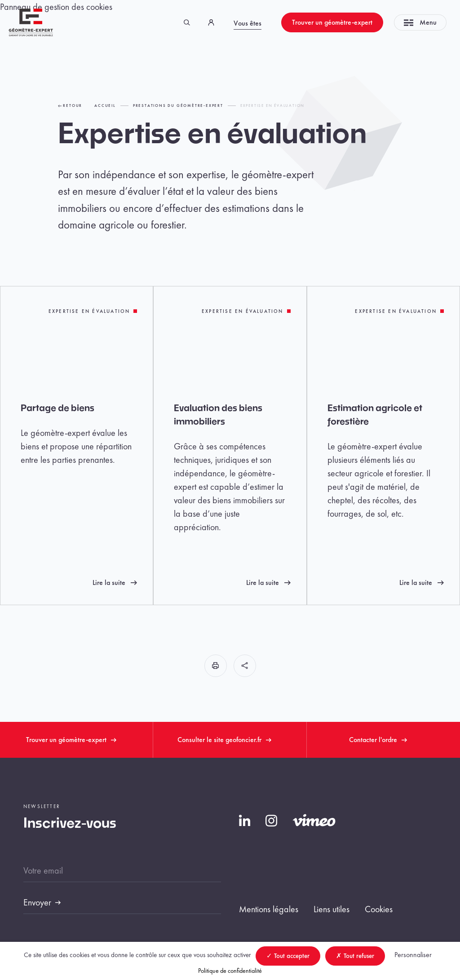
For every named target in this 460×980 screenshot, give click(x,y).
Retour (70, 106)
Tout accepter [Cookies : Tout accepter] (288, 956)
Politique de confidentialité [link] (230, 971)
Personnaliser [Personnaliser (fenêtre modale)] (413, 955)
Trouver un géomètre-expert (332, 22)
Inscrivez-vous (70, 824)
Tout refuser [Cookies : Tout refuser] (355, 956)
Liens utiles (332, 909)
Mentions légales (269, 909)
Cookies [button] (379, 909)
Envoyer (37, 902)
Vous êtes (248, 23)
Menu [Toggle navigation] (420, 22)
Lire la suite (115, 582)
